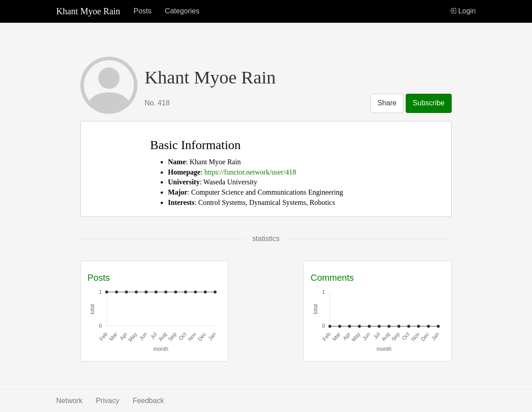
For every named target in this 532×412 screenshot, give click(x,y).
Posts (142, 11)
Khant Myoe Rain (88, 11)
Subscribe (429, 103)
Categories (182, 11)
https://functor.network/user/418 (250, 172)
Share (387, 103)
